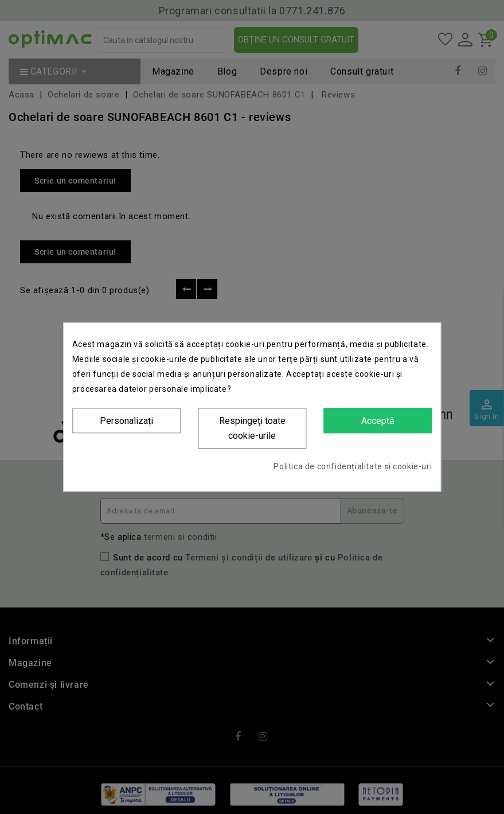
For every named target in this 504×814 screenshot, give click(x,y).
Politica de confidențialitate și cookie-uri (353, 466)
